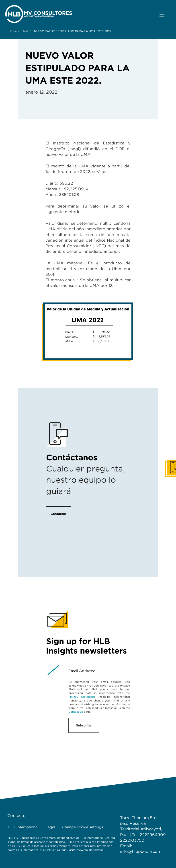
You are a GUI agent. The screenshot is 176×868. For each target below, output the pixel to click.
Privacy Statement (82, 697)
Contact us (76, 712)
